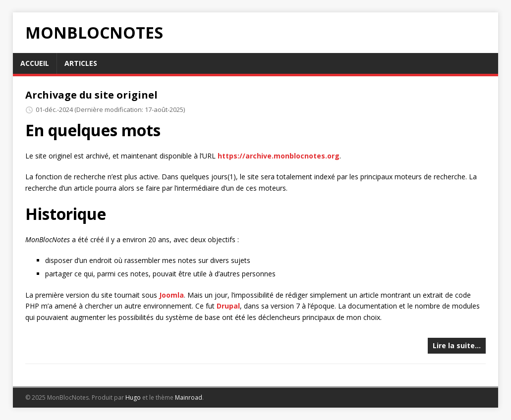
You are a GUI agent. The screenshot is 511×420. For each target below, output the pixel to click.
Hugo (133, 397)
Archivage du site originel (91, 95)
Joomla (171, 295)
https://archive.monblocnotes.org (279, 156)
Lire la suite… (457, 345)
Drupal (228, 306)
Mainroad (189, 397)
